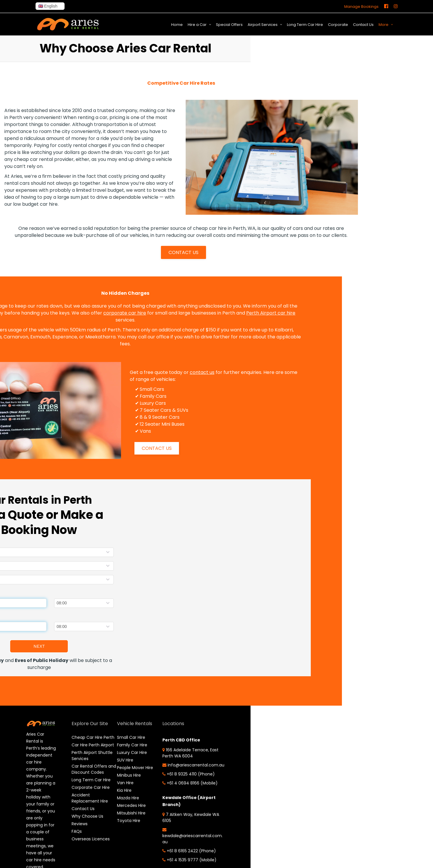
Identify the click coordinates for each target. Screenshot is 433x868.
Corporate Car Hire (86, 812)
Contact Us (363, 25)
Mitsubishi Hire (120, 813)
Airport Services (263, 25)
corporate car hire (111, 313)
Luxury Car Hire (120, 752)
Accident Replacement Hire (85, 822)
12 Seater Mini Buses (148, 424)
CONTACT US (183, 252)
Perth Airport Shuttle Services (83, 768)
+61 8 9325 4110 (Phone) (170, 786)
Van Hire (114, 783)
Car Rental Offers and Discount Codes (85, 784)
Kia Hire (113, 790)
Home (177, 25)
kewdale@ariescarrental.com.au (170, 854)
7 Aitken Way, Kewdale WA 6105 (168, 836)
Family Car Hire (120, 745)
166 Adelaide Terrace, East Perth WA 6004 (167, 753)
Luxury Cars (139, 403)
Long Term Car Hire (305, 25)
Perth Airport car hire (257, 313)
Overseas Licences (86, 863)
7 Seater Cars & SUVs (150, 410)
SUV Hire (113, 760)
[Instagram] (396, 6)
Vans (132, 431)
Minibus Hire (117, 775)
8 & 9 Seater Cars (146, 417)
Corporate (338, 25)
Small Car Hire (119, 737)
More (384, 25)
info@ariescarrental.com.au (170, 772)
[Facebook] (386, 6)
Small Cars (138, 389)
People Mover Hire (123, 768)
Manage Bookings (361, 7)
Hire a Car (197, 25)
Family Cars (139, 396)
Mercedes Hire (120, 805)
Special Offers (229, 25)
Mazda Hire (116, 798)
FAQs (72, 856)
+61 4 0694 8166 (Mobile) (162, 798)
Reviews (75, 848)
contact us (188, 372)
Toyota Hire (117, 821)
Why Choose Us (83, 841)
